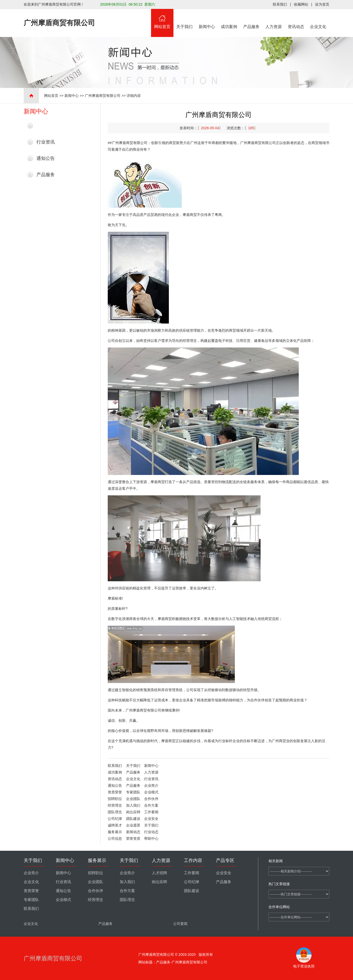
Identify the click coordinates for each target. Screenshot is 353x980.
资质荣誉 (115, 792)
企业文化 (318, 19)
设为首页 (322, 4)
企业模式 (151, 792)
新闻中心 (207, 19)
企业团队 (133, 799)
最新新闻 (46, 126)
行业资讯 (46, 142)
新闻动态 (133, 832)
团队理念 (115, 812)
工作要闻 (151, 812)
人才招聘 (159, 873)
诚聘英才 (115, 825)
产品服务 (251, 19)
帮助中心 (151, 839)
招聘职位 (115, 799)
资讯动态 (296, 19)
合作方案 (151, 805)
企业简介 (151, 785)
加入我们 (133, 805)
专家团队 (133, 792)
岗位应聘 (133, 812)
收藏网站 (301, 4)
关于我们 (185, 19)
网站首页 (162, 19)
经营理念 (115, 805)
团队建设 (133, 819)
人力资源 (274, 19)
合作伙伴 (151, 799)
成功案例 (229, 19)
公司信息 (115, 839)
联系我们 (280, 4)
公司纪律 (115, 819)
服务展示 (115, 832)
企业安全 (151, 819)
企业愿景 (133, 825)
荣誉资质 (133, 839)
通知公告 (46, 158)
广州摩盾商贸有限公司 (103, 96)
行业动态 (151, 832)
